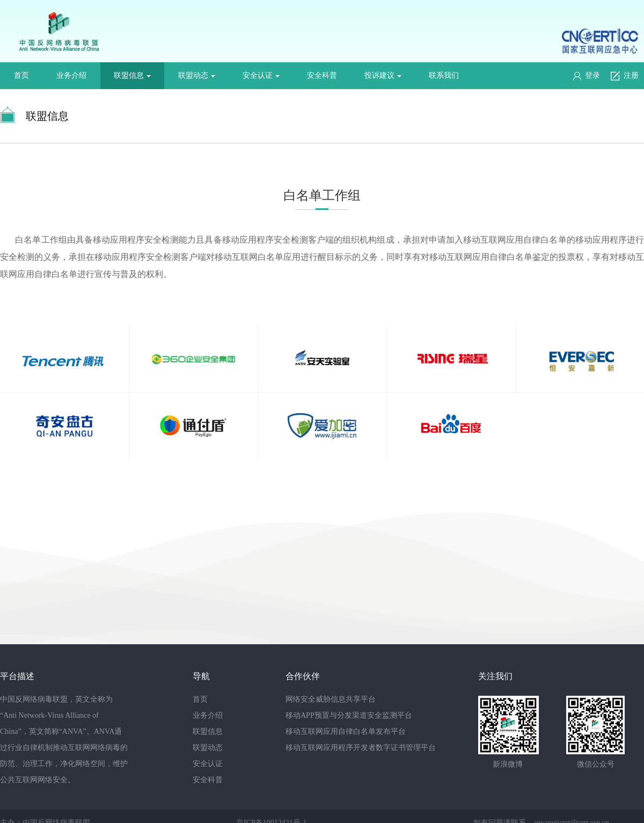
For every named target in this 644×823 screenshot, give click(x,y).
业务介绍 (71, 75)
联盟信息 (132, 75)
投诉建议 (383, 75)
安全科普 (322, 75)
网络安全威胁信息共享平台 (331, 699)
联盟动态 (197, 75)
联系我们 (444, 75)
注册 (625, 76)
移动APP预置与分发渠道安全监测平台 (349, 715)
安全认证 (261, 75)
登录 (587, 76)
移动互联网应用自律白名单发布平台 (346, 731)
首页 (21, 75)
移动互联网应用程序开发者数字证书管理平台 (361, 748)
